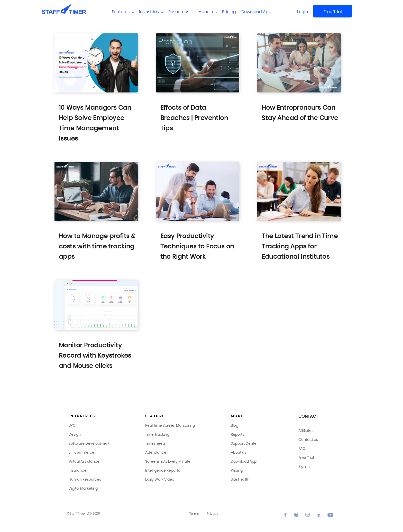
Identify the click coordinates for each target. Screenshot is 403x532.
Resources (181, 12)
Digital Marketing (83, 489)
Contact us (308, 440)
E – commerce (81, 453)
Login (303, 12)
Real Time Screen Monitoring (170, 426)
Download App (256, 12)
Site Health (240, 480)
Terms (194, 514)
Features (123, 12)
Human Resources (85, 480)
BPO (72, 426)
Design (75, 435)
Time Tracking (157, 435)
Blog (235, 426)
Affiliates (306, 431)
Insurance (77, 471)
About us (208, 12)
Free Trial (333, 12)
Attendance (156, 453)
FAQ (302, 449)
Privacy (213, 514)
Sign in (304, 467)
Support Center (244, 444)
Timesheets (155, 444)
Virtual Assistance (84, 462)
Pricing (229, 12)
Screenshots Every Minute (168, 462)
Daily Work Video (160, 480)
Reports (237, 435)
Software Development (89, 444)
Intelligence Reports (163, 471)
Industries (151, 12)
